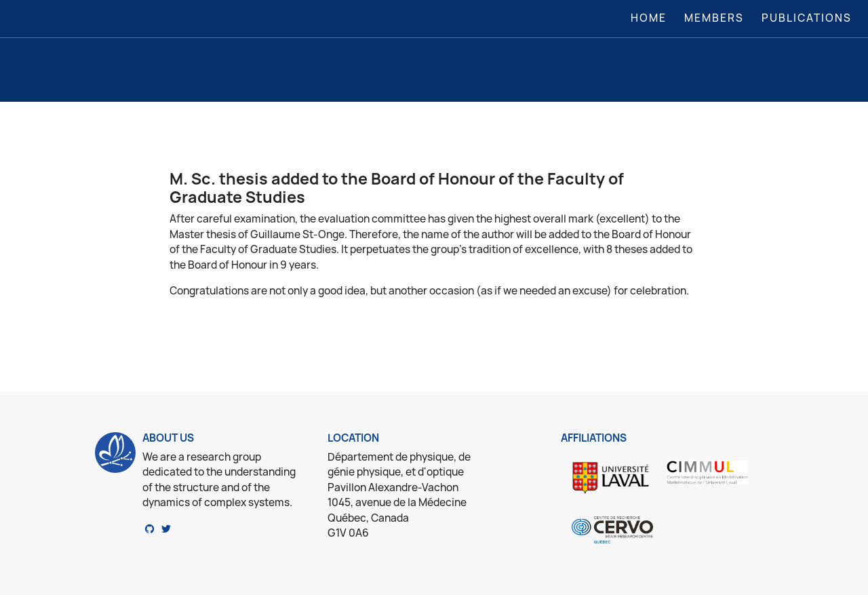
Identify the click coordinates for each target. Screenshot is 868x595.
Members (714, 18)
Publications (807, 18)
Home (651, 18)
